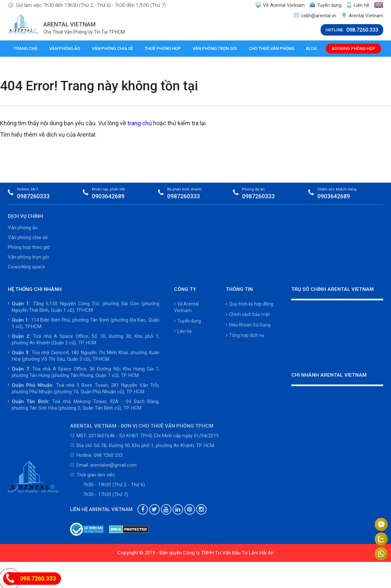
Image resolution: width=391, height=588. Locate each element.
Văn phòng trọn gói (214, 48)
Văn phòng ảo (64, 48)
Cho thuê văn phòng (271, 48)
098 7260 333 (108, 455)
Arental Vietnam (362, 15)
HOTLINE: (352, 30)
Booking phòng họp (353, 48)
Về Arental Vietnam (280, 5)
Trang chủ (25, 48)
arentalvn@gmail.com (113, 465)
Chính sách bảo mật (248, 314)
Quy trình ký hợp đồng (250, 304)
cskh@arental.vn (315, 15)
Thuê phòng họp (162, 48)
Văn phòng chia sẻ (112, 48)
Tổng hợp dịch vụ (245, 335)
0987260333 (33, 196)
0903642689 (108, 196)
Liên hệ (358, 5)
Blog (311, 48)
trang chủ (140, 123)
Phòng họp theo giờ (29, 247)
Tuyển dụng (326, 5)
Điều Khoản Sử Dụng (248, 325)
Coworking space (26, 267)
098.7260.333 (38, 578)
